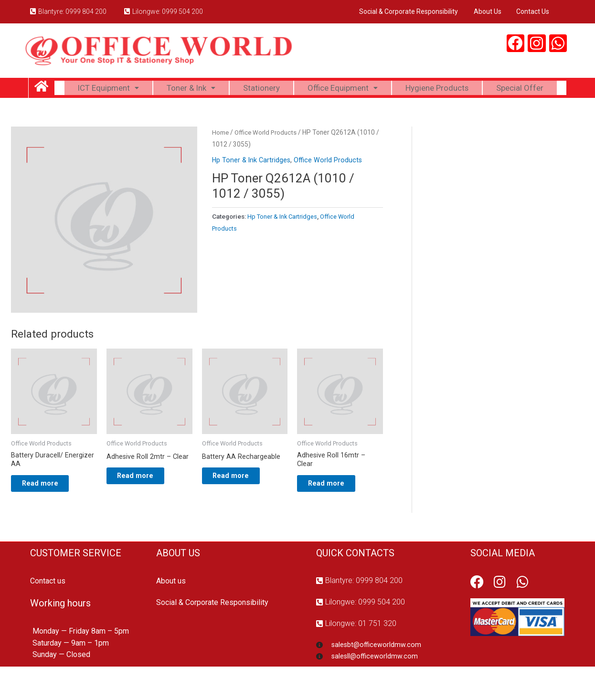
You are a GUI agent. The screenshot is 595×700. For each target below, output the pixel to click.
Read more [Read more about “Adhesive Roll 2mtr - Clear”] (144, 506)
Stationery (297, 90)
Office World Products (267, 160)
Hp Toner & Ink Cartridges (252, 188)
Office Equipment (382, 90)
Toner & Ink (224, 90)
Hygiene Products (481, 90)
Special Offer (310, 113)
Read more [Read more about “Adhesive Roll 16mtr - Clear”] (335, 513)
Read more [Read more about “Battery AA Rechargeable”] (239, 506)
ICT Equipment (138, 90)
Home (221, 160)
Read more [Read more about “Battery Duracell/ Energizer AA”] (48, 513)
